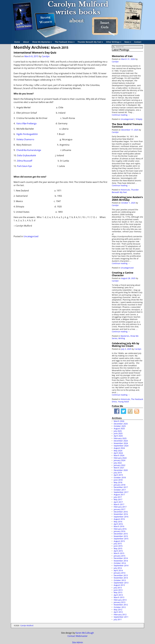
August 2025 (119, 428)
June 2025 (118, 433)
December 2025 (121, 424)
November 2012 (121, 605)
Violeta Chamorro (25, 139)
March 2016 (119, 526)
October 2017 (120, 490)
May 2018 (118, 482)
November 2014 (121, 561)
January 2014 (120, 573)
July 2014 (118, 568)
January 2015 (120, 556)
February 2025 (120, 438)
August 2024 (119, 448)
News (128, 42)
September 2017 (121, 492)
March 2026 (119, 421)
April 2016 (118, 524)
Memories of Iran (122, 56)
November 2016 (121, 514)
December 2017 (121, 487)
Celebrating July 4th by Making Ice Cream (126, 345)
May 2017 (118, 499)
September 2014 (121, 565)
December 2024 (121, 441)
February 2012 (120, 615)
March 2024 (119, 455)
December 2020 (121, 470)
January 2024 (120, 460)
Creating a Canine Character (123, 274)
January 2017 (120, 509)
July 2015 (118, 544)
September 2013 (121, 583)
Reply (139, 119)
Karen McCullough (85, 633)
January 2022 (120, 465)
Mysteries (125, 336)
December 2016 (121, 512)
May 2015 (118, 548)
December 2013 (121, 575)
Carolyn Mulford (27, 625)
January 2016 (120, 531)
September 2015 (121, 539)
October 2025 (120, 426)
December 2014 (121, 558)
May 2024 (118, 451)
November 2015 (121, 536)
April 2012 (118, 612)
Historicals (125, 190)
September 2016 (121, 517)
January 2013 (120, 602)
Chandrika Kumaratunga (29, 150)
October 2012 (120, 607)
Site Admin (78, 642)
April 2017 (118, 502)
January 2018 (120, 485)
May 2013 (118, 592)
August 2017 (119, 495)
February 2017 (120, 507)
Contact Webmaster (78, 636)
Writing (122, 338)
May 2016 (118, 522)
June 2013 (118, 590)
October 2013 (120, 580)
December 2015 (121, 534)
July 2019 (118, 473)
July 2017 (118, 497)
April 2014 (118, 570)
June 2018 (118, 480)
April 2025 (118, 436)
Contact (138, 42)
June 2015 (118, 546)
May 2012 (118, 610)
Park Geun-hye (24, 166)
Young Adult (123, 402)
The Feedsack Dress (65, 42)
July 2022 (118, 463)
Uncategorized (31, 236)
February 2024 (120, 458)
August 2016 (119, 519)
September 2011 (121, 617)
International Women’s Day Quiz (35, 53)
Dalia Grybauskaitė (26, 155)
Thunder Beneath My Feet (91, 42)
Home (17, 42)
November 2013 (121, 578)
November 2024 (121, 443)
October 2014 (120, 563)
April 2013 (118, 595)
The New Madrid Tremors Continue (127, 125)
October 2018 (120, 477)
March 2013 (119, 597)
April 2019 (118, 475)
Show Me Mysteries (43, 42)
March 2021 (119, 468)
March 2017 (119, 504)
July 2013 (118, 588)
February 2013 (120, 600)
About (26, 42)
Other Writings (114, 42)
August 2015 (119, 541)
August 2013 (119, 585)
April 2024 (118, 453)
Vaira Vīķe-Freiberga (26, 123)
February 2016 (120, 529)
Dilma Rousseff (25, 161)
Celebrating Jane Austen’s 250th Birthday (127, 198)
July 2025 (118, 431)
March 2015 (119, 553)
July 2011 (118, 619)
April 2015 (118, 551)
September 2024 (121, 446)
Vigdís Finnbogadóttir (27, 134)
